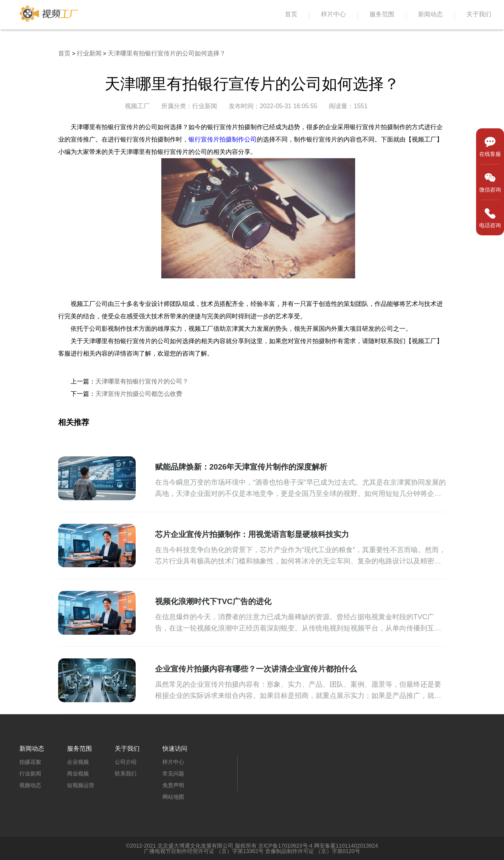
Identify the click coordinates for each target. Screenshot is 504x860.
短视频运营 (81, 785)
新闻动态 (430, 14)
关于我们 (479, 14)
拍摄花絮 (30, 762)
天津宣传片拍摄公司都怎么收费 (139, 394)
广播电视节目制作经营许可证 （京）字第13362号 (204, 851)
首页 (291, 14)
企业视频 (78, 762)
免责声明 (173, 785)
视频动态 (30, 785)
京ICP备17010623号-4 (285, 846)
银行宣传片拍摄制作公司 (223, 139)
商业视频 (78, 774)
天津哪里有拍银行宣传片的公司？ (142, 381)
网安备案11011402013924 (346, 846)
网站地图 (173, 797)
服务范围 (382, 14)
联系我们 (126, 774)
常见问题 (173, 774)
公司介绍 (126, 762)
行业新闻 (89, 53)
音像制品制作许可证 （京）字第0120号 (313, 851)
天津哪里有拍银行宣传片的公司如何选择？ (167, 53)
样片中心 (333, 14)
